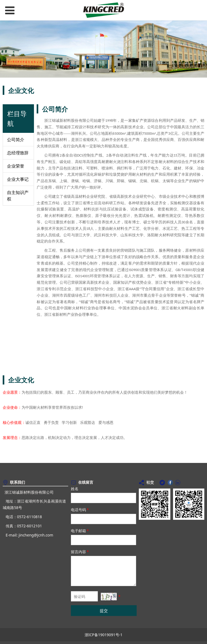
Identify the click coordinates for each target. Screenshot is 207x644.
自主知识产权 (18, 196)
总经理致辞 (18, 153)
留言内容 (80, 552)
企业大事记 (18, 179)
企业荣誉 (16, 166)
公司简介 (16, 140)
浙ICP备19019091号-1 (104, 635)
